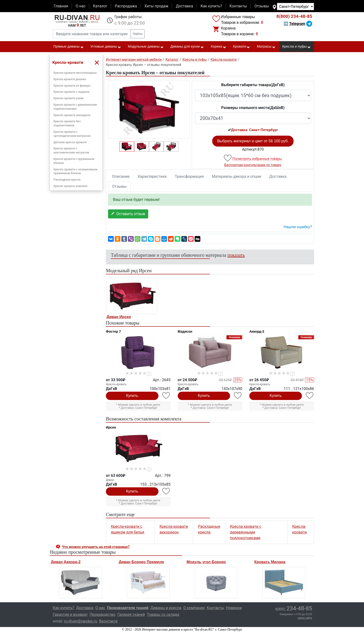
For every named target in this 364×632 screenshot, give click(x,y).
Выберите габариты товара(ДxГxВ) (253, 85)
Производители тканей (128, 608)
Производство (103, 615)
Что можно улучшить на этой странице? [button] (96, 547)
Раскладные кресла (67, 180)
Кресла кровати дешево (70, 79)
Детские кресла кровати (70, 142)
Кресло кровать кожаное (71, 186)
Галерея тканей (131, 615)
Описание (121, 176)
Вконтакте (108, 621)
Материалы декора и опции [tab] (236, 176)
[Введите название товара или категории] (92, 34)
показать (236, 255)
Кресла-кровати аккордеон (72, 115)
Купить (132, 396)
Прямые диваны (68, 47)
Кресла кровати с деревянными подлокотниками (246, 532)
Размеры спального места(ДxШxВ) (253, 108)
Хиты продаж (156, 6)
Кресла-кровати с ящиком (71, 92)
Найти (138, 34)
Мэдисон (185, 331)
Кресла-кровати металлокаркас (75, 73)
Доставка (184, 6)
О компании (194, 608)
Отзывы (262, 6)
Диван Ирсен (119, 317)
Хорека (218, 47)
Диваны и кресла (166, 608)
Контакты (238, 6)
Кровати (241, 47)
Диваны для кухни (187, 47)
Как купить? (211, 6)
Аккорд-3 (257, 331)
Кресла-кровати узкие (69, 98)
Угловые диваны (106, 47)
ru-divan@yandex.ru (81, 621)
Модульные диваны (146, 47)
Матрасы (266, 47)
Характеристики (152, 176)
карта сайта (305, 618)
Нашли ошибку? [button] (298, 227)
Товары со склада (163, 615)
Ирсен (111, 427)
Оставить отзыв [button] (128, 214)
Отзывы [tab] (119, 186)
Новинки (234, 608)
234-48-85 (294, 16)
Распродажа (126, 6)
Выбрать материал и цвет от (253, 141)
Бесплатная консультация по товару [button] (253, 165)
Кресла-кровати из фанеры (72, 86)
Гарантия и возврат (70, 615)
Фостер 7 (113, 331)
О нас (81, 6)
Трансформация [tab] (189, 176)
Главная (61, 6)
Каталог (100, 6)
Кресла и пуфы (296, 47)
